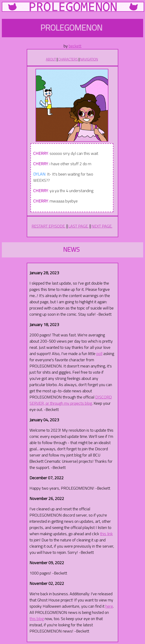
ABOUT (51, 59)
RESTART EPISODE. (49, 226)
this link (106, 534)
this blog (37, 619)
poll (99, 354)
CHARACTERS (68, 59)
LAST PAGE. (78, 226)
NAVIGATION (89, 59)
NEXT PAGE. (102, 226)
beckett (75, 46)
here (109, 606)
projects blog (81, 403)
